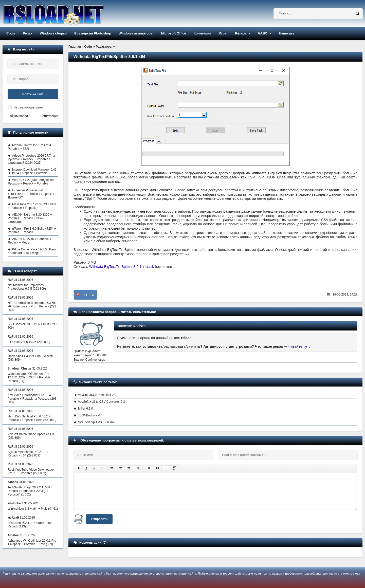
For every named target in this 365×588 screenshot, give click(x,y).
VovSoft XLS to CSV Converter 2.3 (102, 402)
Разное (241, 33)
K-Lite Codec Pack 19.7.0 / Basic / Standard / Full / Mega (32, 251)
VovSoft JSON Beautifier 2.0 (97, 395)
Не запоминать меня (28, 107)
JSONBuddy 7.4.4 (90, 415)
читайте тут (299, 346)
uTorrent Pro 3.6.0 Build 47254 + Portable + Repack (32, 230)
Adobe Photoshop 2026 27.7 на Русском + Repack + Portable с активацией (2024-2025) (31, 159)
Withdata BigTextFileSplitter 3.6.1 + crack (122, 267)
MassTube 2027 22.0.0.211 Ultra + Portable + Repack (32, 206)
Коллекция (202, 33)
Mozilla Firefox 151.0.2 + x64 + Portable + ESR (31, 147)
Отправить (99, 519)
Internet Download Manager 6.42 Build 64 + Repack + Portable (32, 171)
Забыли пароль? (19, 116)
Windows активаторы (136, 33)
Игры (223, 33)
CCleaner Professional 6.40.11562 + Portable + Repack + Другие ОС (31, 194)
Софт (11, 33)
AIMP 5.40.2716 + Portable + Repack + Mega (30, 241)
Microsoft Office (174, 33)
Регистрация (49, 116)
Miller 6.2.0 (86, 409)
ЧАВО (263, 33)
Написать (287, 33)
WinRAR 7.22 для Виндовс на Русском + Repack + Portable (31, 182)
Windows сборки (53, 33)
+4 (86, 295)
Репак (28, 33)
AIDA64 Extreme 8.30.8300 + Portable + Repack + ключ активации (30, 218)
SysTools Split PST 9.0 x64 (96, 422)
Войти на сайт (33, 94)
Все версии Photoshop (93, 33)
